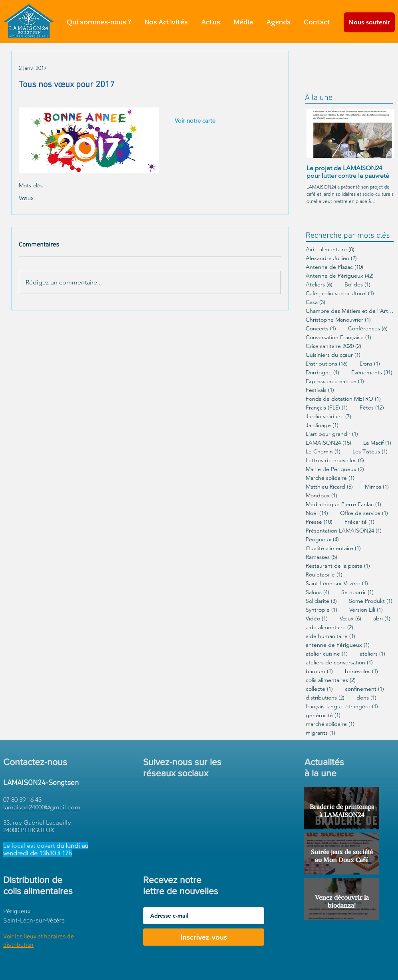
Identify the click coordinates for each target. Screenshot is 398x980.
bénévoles (361, 671)
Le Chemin (323, 452)
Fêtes (372, 408)
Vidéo (317, 619)
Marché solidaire (330, 478)
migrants (320, 733)
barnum (319, 671)
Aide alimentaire (330, 249)
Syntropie (321, 610)
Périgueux (322, 540)
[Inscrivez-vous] (204, 937)
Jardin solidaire (328, 416)
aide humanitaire (330, 636)
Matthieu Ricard (329, 487)
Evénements (372, 373)
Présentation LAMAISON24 (344, 531)
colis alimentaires (331, 680)
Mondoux (321, 496)
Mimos (377, 487)
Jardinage (322, 425)
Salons (317, 592)
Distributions (327, 364)
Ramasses (321, 557)
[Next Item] (382, 133)
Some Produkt (371, 601)
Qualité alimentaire (333, 548)
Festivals (320, 390)
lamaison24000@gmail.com (42, 807)
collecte (319, 689)
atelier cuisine (327, 654)
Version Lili (366, 610)
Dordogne (322, 373)
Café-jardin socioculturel (340, 293)
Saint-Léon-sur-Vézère (337, 583)
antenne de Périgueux (338, 645)
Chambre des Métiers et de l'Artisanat (350, 311)
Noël (317, 513)
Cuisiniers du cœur (333, 355)
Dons (370, 364)
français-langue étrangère (342, 707)
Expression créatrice (335, 381)
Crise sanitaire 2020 (333, 346)
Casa (315, 302)
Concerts (321, 329)
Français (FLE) (327, 408)
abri (382, 619)
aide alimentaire (329, 627)
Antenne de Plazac (334, 267)
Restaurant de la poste (338, 566)
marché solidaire (330, 724)
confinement (364, 689)
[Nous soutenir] (369, 22)
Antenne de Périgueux (340, 276)
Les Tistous (370, 452)
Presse (319, 522)
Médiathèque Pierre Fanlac (343, 504)
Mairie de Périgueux (335, 469)
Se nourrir (357, 592)
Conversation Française (338, 337)
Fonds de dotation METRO (343, 399)
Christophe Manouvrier (338, 320)
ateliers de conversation (339, 663)
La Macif (377, 443)
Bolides (357, 285)
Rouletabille (324, 575)
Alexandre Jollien (331, 258)
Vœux (26, 198)
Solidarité (321, 601)
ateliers (372, 654)
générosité (323, 715)
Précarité (359, 522)
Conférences (368, 329)
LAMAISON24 (328, 443)
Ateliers (319, 285)
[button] (166, 22)
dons (366, 698)
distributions (325, 698)
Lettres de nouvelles (335, 460)
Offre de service (364, 513)
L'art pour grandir (332, 434)
